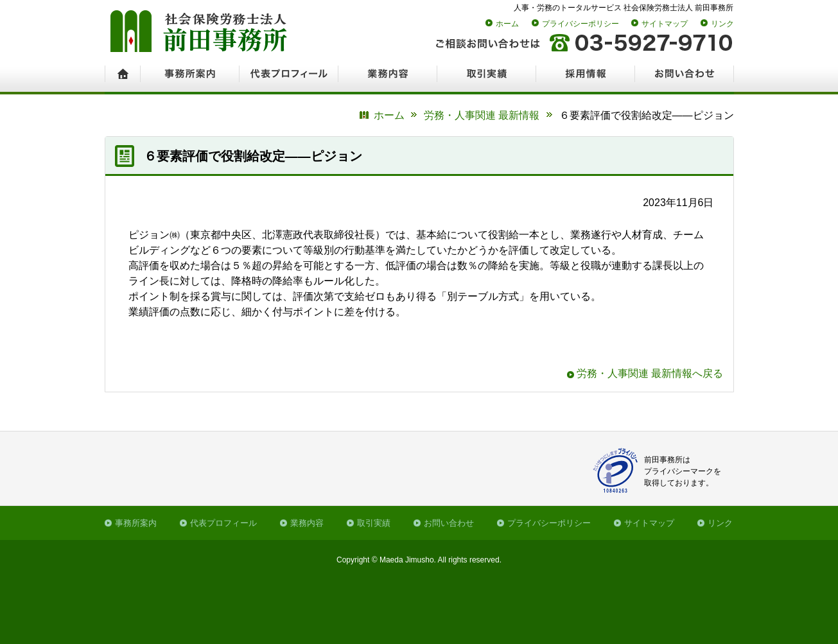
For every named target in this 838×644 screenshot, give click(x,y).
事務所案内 (136, 523)
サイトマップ (665, 24)
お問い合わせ (449, 523)
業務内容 (307, 523)
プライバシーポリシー (580, 24)
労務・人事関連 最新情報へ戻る (650, 373)
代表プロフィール (223, 523)
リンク (722, 24)
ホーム (507, 24)
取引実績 (374, 523)
